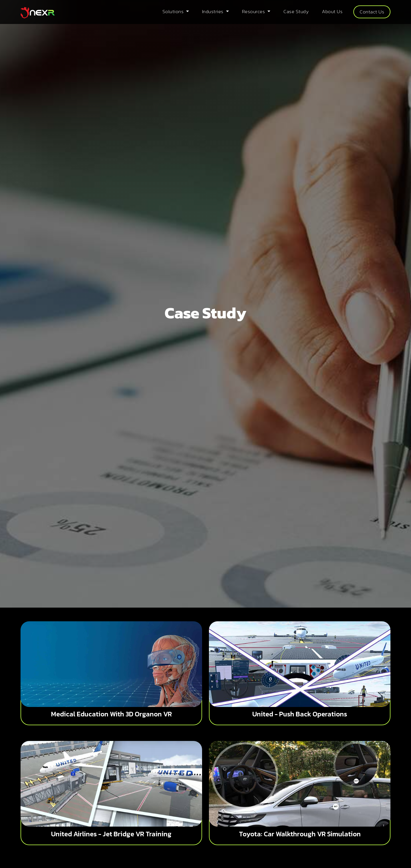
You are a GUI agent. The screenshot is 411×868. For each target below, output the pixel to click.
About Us (332, 11)
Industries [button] (213, 11)
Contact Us (372, 12)
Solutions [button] (174, 11)
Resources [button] (254, 11)
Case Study (296, 11)
